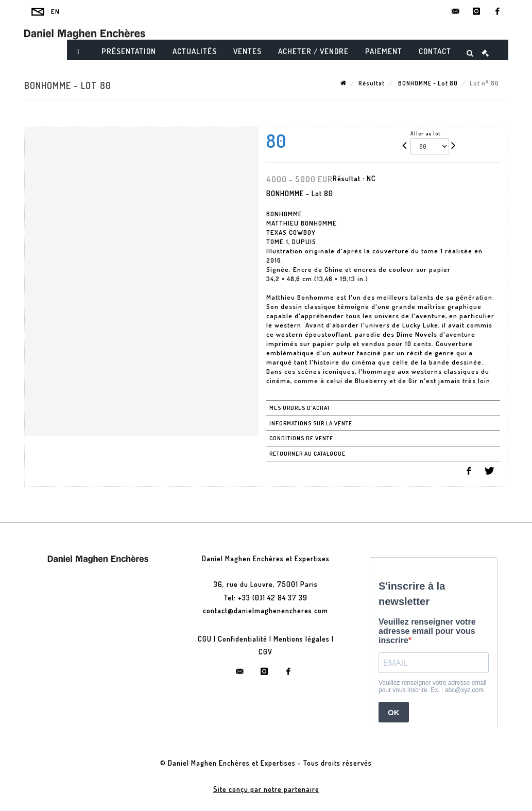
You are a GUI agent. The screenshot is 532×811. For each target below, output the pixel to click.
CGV (265, 652)
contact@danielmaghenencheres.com (265, 610)
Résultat (372, 83)
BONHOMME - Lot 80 (427, 83)
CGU (205, 639)
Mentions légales (302, 639)
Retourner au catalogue (307, 454)
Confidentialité (243, 639)
